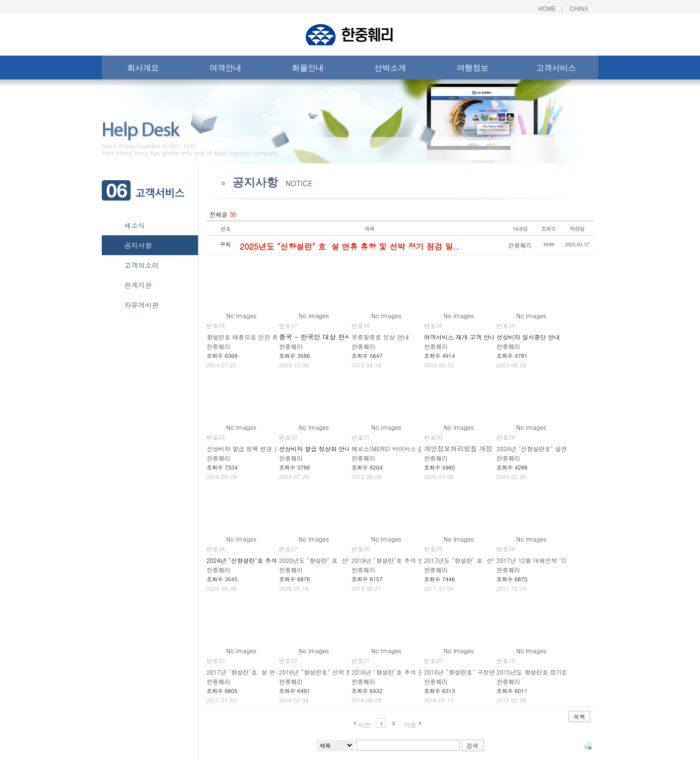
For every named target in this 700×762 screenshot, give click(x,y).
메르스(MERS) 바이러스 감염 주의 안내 (405, 449)
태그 (588, 746)
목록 (579, 717)
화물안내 (308, 70)
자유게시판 (141, 305)
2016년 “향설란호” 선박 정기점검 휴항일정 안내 (344, 672)
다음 (411, 725)
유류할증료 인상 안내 (380, 337)
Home (547, 9)
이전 (364, 725)
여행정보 (473, 70)
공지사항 (138, 245)
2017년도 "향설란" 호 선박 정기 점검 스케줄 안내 (492, 560)
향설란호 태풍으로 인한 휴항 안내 (252, 337)
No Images (242, 315)
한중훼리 (520, 245)
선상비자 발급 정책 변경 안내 (246, 449)
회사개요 (143, 70)
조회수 (549, 229)
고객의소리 (141, 265)
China (579, 9)
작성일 (577, 229)
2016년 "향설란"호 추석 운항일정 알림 (404, 672)
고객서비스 (556, 70)
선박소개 (390, 70)
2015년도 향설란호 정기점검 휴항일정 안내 (555, 672)
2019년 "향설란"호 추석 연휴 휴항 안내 (405, 560)
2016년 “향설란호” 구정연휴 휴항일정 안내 (482, 672)
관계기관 (138, 285)
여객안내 (225, 70)
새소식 (135, 225)
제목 (369, 229)
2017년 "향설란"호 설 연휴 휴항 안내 (258, 672)
